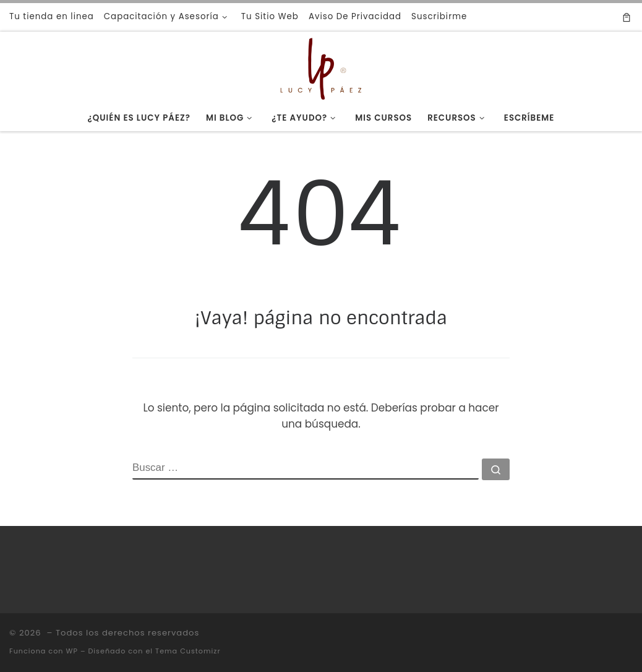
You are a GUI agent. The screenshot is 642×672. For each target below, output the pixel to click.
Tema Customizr (188, 651)
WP (71, 651)
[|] (321, 67)
